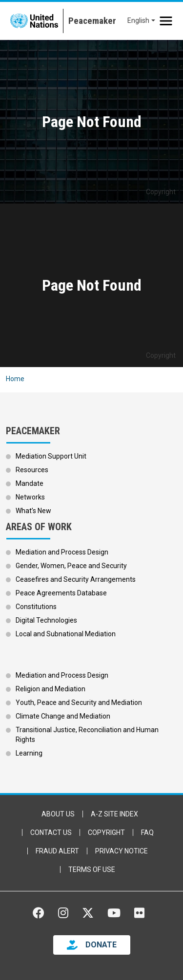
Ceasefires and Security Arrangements (76, 579)
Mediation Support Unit (51, 456)
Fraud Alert (57, 851)
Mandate (30, 483)
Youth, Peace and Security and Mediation (79, 703)
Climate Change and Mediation (63, 716)
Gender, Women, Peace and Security (71, 566)
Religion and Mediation (51, 689)
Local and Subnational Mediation (66, 634)
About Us (58, 814)
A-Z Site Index (114, 814)
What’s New (33, 511)
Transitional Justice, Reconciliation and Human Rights (87, 735)
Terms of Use (92, 869)
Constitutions (36, 607)
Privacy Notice (122, 851)
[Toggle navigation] (166, 21)
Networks (30, 497)
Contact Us (51, 832)
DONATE (101, 945)
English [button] (138, 20)
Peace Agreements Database (61, 593)
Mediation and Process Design (62, 552)
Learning (29, 753)
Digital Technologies (46, 620)
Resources (32, 470)
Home (15, 379)
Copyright (106, 832)
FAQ (147, 832)
